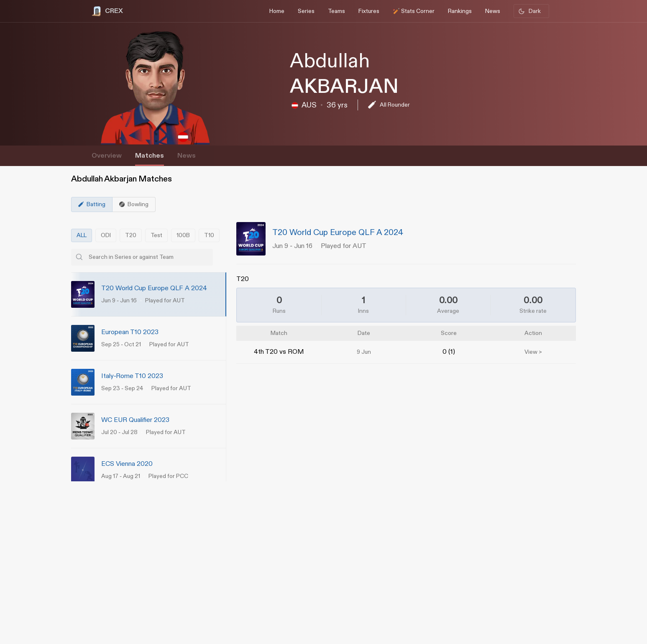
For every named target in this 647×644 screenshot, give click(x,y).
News (187, 156)
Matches (150, 156)
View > (533, 352)
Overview (107, 156)
